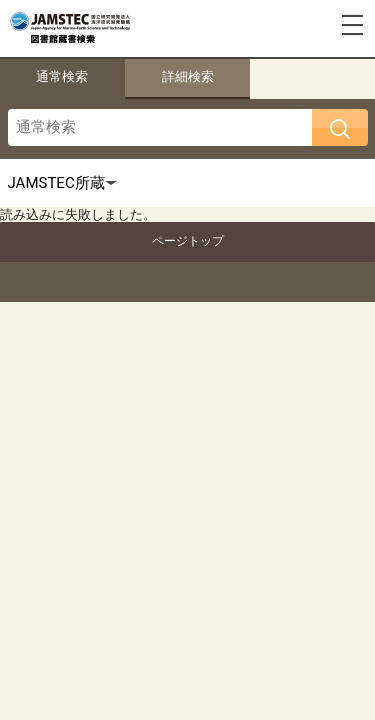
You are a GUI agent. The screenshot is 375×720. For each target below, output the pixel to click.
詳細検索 (188, 76)
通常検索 (62, 76)
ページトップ (188, 241)
